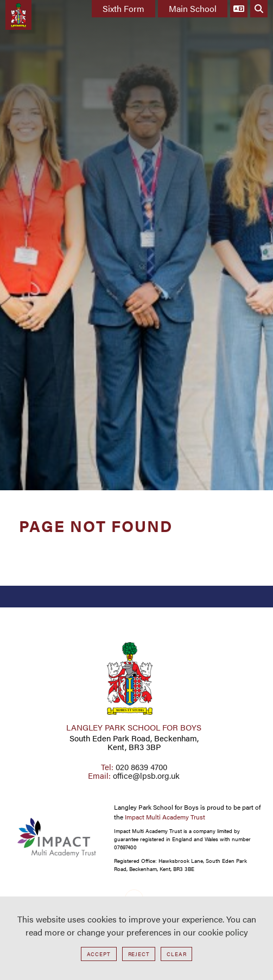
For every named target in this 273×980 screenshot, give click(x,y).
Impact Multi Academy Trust (165, 817)
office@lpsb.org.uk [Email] (146, 775)
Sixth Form (123, 8)
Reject (139, 954)
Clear (176, 954)
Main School (193, 8)
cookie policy (223, 932)
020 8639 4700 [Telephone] (141, 767)
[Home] (18, 15)
